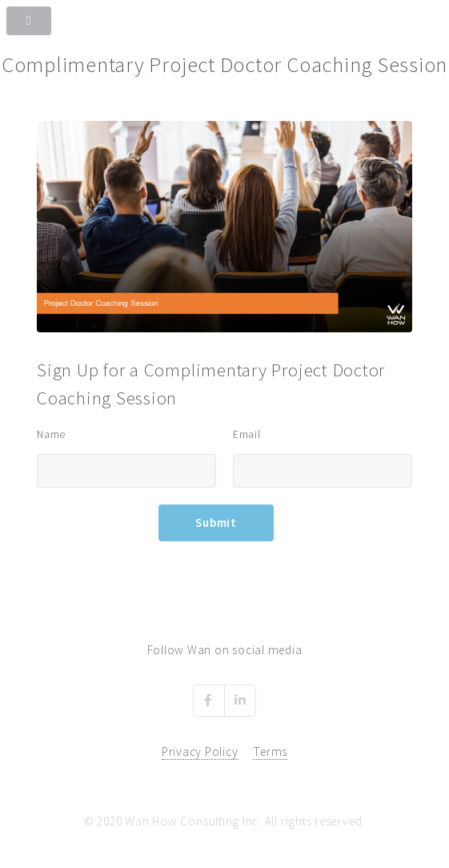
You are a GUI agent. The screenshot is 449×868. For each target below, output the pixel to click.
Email (247, 434)
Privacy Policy (200, 751)
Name (51, 434)
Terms (270, 751)
